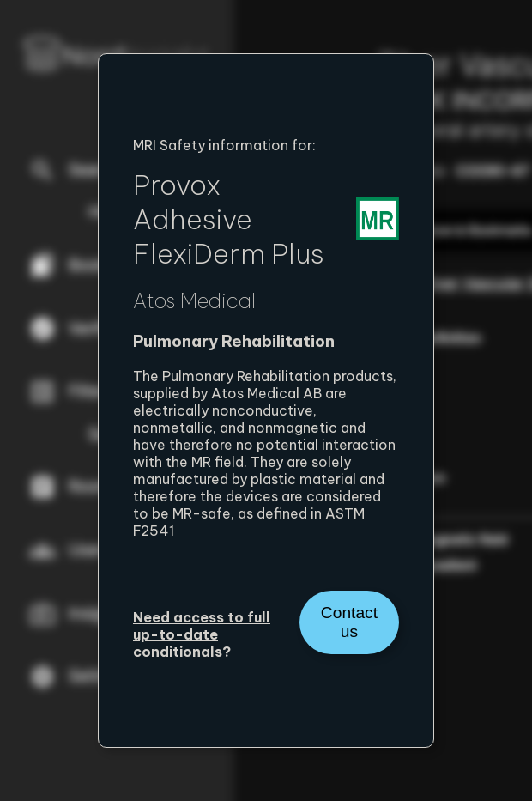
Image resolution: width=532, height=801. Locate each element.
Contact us (349, 622)
